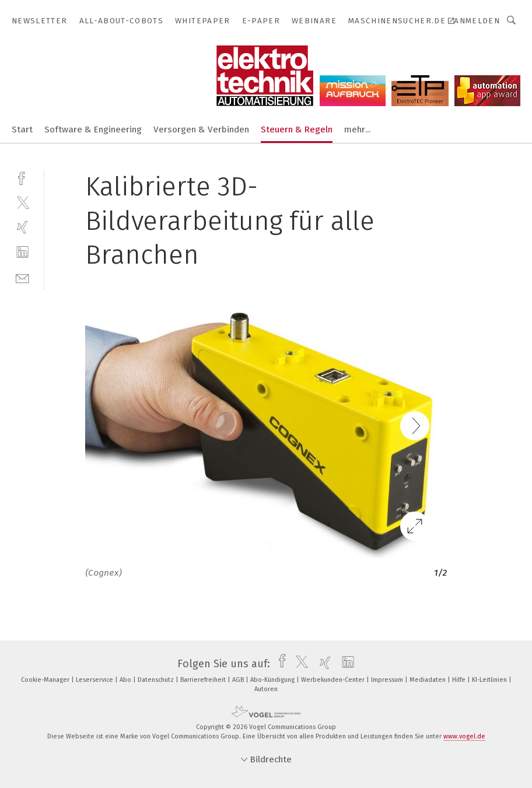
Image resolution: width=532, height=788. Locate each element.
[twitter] (22, 202)
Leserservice (95, 680)
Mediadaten (428, 680)
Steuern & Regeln (297, 129)
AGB (239, 680)
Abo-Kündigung (273, 680)
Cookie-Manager (46, 680)
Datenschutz (157, 680)
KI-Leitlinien (490, 680)
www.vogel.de (464, 736)
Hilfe (460, 680)
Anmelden (477, 21)
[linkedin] (22, 252)
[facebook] (22, 177)
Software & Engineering (93, 129)
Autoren (266, 689)
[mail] (22, 277)
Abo (126, 680)
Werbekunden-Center (334, 680)
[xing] (22, 227)
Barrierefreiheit (204, 680)
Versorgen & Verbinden (201, 129)
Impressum (388, 680)
